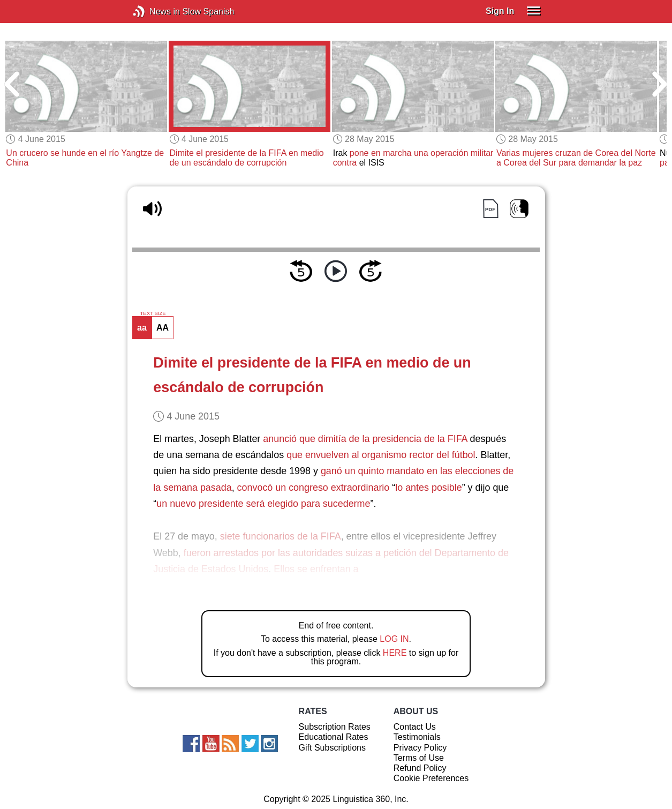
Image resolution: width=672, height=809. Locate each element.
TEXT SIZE (153, 313)
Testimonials (417, 737)
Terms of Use (419, 758)
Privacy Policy (420, 748)
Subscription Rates (335, 727)
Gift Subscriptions (332, 748)
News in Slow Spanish (155, 12)
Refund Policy (420, 768)
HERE (395, 653)
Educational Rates (334, 737)
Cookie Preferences (431, 778)
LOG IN (394, 639)
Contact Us (415, 727)
